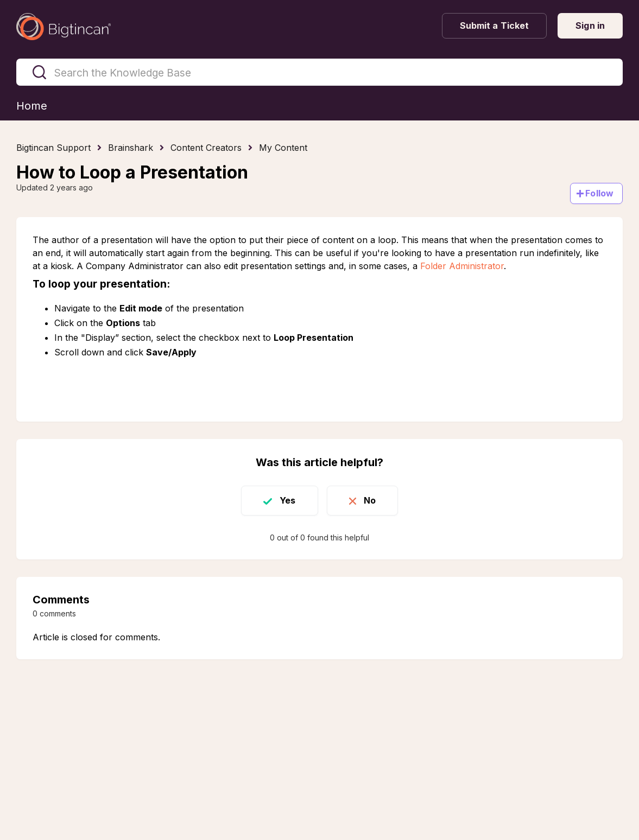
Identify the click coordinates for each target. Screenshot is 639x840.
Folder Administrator (462, 266)
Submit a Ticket (495, 26)
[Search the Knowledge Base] (319, 72)
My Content (283, 148)
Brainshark (131, 148)
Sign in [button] (590, 26)
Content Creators (206, 148)
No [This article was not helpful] (370, 500)
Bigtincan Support (53, 148)
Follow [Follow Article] (599, 193)
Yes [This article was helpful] (287, 500)
